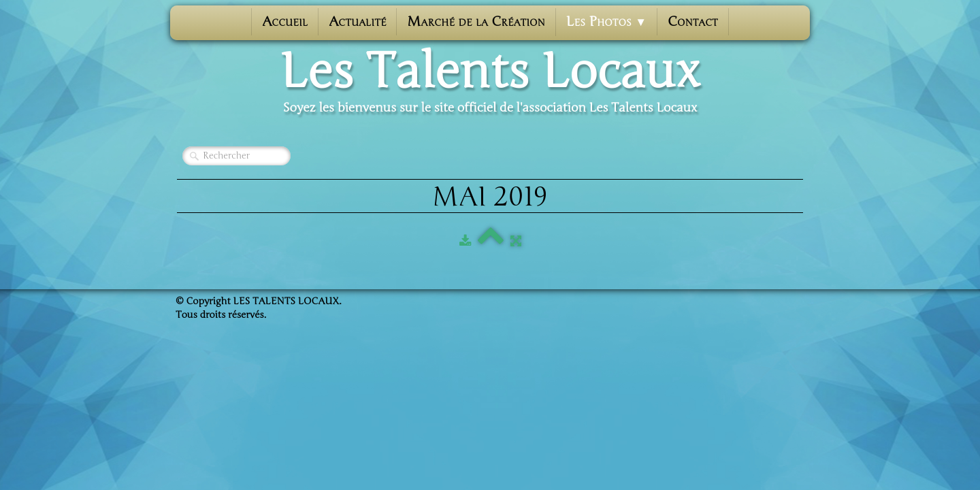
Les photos (606, 21)
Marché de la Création (476, 21)
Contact (693, 21)
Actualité (357, 21)
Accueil (285, 21)
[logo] (490, 82)
